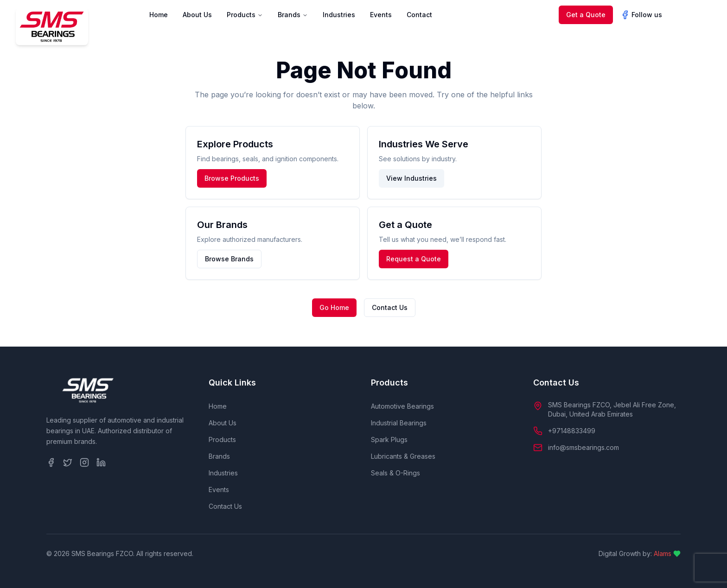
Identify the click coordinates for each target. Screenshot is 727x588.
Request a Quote (414, 259)
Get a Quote (586, 15)
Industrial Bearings (399, 423)
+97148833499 (572, 431)
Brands (293, 15)
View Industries (411, 178)
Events (381, 15)
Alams (663, 553)
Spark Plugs (389, 439)
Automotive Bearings (402, 406)
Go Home (334, 307)
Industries (339, 15)
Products (245, 15)
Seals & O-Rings (395, 473)
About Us (197, 15)
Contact (419, 15)
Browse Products (232, 178)
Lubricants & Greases (403, 456)
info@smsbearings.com (584, 447)
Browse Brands (229, 259)
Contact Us (390, 307)
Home (159, 15)
